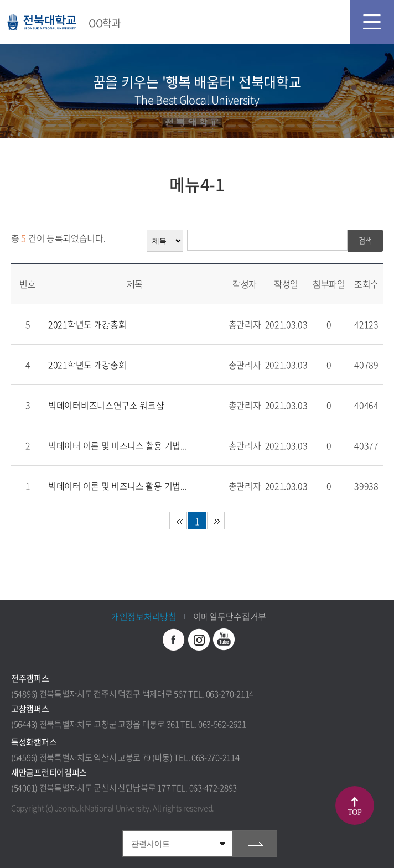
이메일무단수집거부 (230, 616)
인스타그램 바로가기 (199, 640)
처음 (178, 521)
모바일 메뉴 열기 (372, 22)
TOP (355, 812)
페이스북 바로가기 (174, 640)
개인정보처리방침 (144, 616)
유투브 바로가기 (224, 640)
